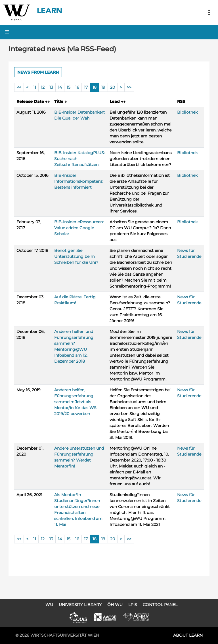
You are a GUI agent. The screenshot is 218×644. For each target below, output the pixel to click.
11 (35, 87)
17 (86, 87)
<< (19, 87)
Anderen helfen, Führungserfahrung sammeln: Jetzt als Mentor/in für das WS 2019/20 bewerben (75, 402)
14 (60, 87)
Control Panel (160, 605)
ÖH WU (115, 605)
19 (103, 87)
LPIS (133, 605)
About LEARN (188, 635)
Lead (118, 101)
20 (113, 87)
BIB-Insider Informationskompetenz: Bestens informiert (79, 181)
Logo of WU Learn (33, 13)
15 (69, 87)
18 (95, 87)
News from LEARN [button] (38, 72)
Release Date (33, 101)
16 (77, 87)
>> (129, 87)
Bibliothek (187, 112)
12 (43, 87)
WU (49, 605)
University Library (80, 605)
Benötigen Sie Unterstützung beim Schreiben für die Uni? (76, 256)
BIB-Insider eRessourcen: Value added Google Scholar (79, 228)
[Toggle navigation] (209, 13)
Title (60, 101)
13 (51, 87)
